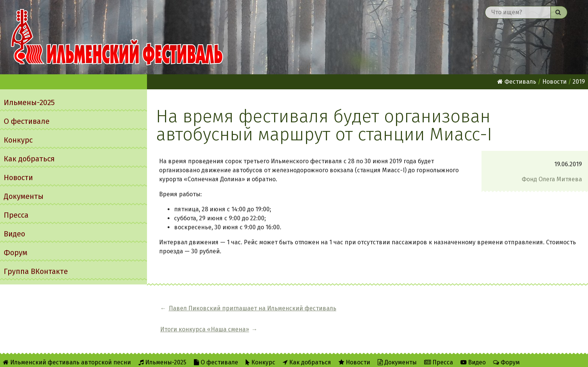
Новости (18, 177)
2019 (579, 82)
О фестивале (27, 121)
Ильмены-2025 (29, 102)
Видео (14, 234)
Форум (16, 253)
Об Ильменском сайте (103, 356)
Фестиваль (517, 82)
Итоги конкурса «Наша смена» (400, 308)
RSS (150, 356)
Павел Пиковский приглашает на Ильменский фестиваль (253, 308)
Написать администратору (243, 356)
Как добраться (29, 159)
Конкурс (18, 140)
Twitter (179, 356)
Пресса (16, 215)
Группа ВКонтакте (36, 271)
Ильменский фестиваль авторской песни (117, 37)
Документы (24, 196)
